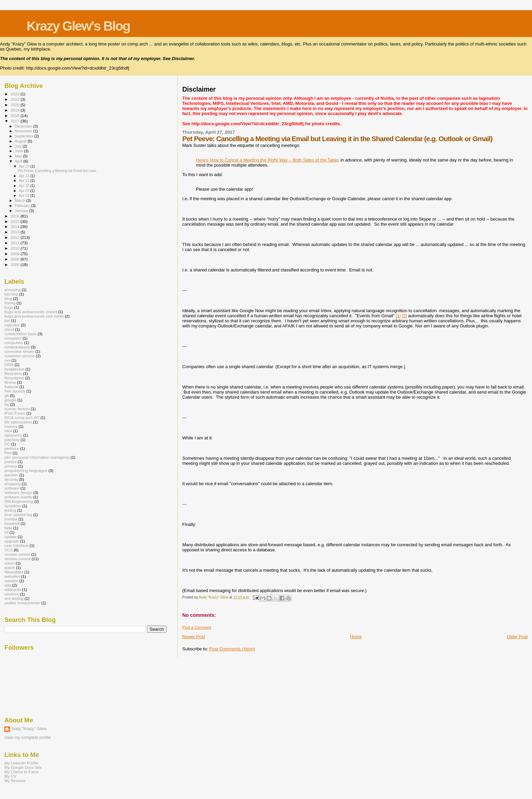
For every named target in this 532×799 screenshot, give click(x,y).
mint (8, 431)
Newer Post (194, 637)
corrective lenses (19, 351)
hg (7, 404)
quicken (11, 475)
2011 (15, 243)
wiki (8, 585)
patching (12, 440)
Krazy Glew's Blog (78, 26)
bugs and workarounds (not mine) (34, 316)
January (22, 211)
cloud (9, 329)
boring (10, 303)
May (19, 156)
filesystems (14, 378)
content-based (17, 347)
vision (9, 563)
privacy (11, 466)
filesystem (13, 373)
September (25, 136)
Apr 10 (24, 186)
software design (18, 492)
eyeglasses (14, 369)
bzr (7, 320)
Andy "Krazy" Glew (29, 729)
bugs (9, 307)
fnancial (11, 387)
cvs (7, 360)
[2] (404, 316)
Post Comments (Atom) (232, 649)
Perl (8, 453)
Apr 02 (24, 195)
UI (6, 532)
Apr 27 (24, 166)
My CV (10, 776)
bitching (11, 294)
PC (7, 444)
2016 (15, 216)
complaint (13, 338)
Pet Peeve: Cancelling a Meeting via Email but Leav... (58, 171)
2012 (15, 237)
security (11, 479)
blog (8, 298)
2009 (15, 254)
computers (14, 343)
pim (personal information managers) (37, 457)
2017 (15, 121)
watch (10, 567)
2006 (15, 264)
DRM (9, 365)
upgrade (12, 541)
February (23, 206)
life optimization (18, 422)
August (21, 141)
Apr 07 (24, 191)
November (24, 131)
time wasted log (18, 515)
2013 (15, 232)
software (12, 488)
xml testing (14, 598)
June (20, 151)
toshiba (11, 519)
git (6, 395)
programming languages (26, 470)
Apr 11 (24, 180)
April (19, 161)
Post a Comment (197, 627)
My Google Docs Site (23, 767)
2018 (15, 116)
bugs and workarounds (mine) (31, 312)
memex (11, 426)
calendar (12, 325)
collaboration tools (20, 334)
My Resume (15, 781)
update (11, 537)
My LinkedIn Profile (21, 763)
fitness (10, 382)
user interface (16, 545)
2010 (15, 248)
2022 (15, 99)
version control (17, 554)
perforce (12, 448)
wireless (12, 594)
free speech (15, 391)
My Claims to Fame (22, 772)
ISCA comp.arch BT (22, 417)
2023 (15, 94)
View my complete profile (28, 738)
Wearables (14, 572)
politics (11, 462)
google (10, 400)
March (21, 201)
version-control (17, 559)
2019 (15, 110)
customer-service (20, 356)
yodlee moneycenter (22, 603)
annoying (13, 290)
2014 (15, 226)
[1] (398, 316)
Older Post (517, 637)
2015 (15, 221)
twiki (8, 528)
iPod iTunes (15, 413)
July (19, 146)
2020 (15, 105)
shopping (13, 484)
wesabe (11, 581)
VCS (8, 550)
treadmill (12, 523)
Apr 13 (24, 176)
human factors (17, 409)
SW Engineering (19, 501)
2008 (15, 259)
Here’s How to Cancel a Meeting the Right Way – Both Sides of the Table (267, 160)
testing (10, 510)
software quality (18, 497)
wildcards (13, 589)
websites (12, 576)
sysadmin (13, 506)
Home (356, 637)
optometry (13, 435)
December (24, 126)
